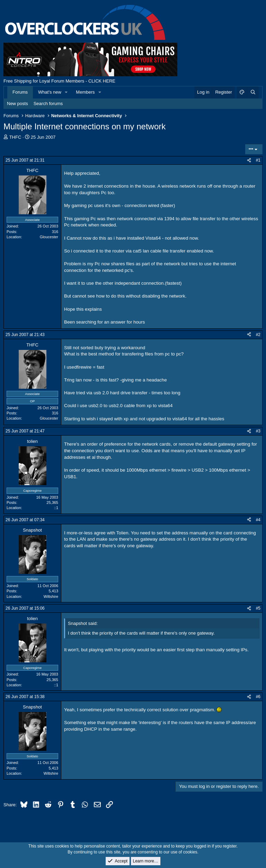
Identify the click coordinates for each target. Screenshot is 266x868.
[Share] (249, 160)
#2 (258, 335)
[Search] (253, 92)
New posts (17, 104)
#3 (258, 431)
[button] (66, 92)
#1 (258, 160)
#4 (258, 520)
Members (85, 92)
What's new (50, 92)
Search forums (48, 104)
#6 (258, 697)
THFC (15, 137)
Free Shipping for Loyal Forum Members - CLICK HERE (59, 81)
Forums (20, 92)
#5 (258, 608)
